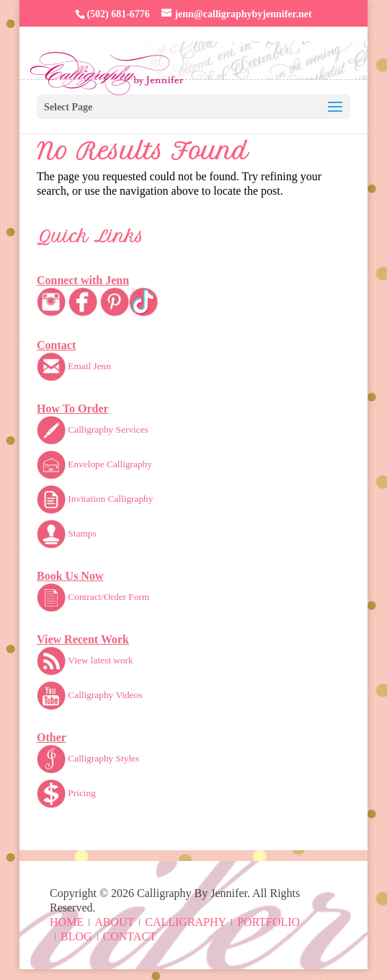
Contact (130, 936)
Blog (76, 936)
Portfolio (268, 922)
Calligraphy (186, 922)
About (114, 922)
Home (67, 922)
